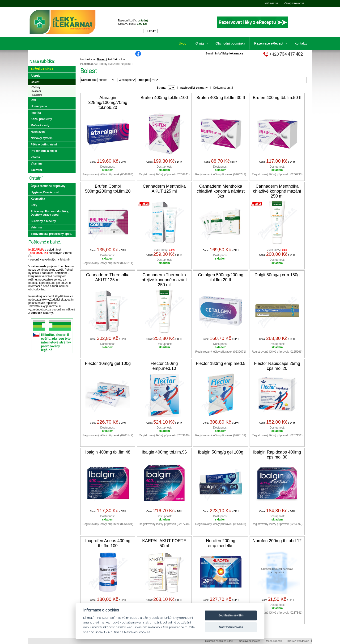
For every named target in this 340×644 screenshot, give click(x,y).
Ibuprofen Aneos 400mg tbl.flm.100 (108, 543)
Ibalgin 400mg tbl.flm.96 (164, 452)
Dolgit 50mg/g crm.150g (277, 275)
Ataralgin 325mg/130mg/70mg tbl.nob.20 (108, 103)
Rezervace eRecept (269, 43)
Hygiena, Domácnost (45, 192)
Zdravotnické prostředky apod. (51, 234)
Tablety (103, 64)
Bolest (101, 59)
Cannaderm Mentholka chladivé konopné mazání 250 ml (277, 191)
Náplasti (126, 64)
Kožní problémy (41, 119)
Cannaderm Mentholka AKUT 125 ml (164, 189)
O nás (200, 43)
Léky (34, 205)
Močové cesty (40, 125)
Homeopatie (39, 106)
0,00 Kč (142, 24)
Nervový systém (42, 138)
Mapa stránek (274, 641)
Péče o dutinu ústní (44, 144)
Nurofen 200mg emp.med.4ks (221, 543)
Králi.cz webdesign (298, 641)
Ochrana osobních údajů (219, 641)
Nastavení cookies (250, 641)
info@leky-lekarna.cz (229, 54)
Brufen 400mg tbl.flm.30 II (221, 98)
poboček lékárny (42, 313)
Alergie (36, 76)
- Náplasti (36, 95)
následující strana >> (194, 88)
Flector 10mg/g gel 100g (108, 363)
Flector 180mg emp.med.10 (164, 366)
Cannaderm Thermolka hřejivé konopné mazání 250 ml (164, 280)
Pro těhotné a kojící (44, 151)
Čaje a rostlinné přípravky (48, 186)
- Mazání (36, 91)
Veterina (36, 227)
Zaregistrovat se (294, 3)
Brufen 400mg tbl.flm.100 (164, 98)
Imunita (36, 113)
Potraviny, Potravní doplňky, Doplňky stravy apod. (50, 213)
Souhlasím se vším (231, 615)
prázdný (143, 21)
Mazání (114, 64)
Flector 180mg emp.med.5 (221, 363)
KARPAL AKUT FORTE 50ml (164, 543)
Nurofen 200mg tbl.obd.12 (277, 541)
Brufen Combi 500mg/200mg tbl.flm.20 (108, 189)
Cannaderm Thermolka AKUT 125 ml (108, 277)
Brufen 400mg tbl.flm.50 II (277, 98)
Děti (33, 100)
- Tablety (36, 87)
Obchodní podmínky (230, 43)
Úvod (183, 43)
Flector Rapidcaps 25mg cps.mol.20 (277, 366)
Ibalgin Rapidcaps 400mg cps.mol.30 (277, 455)
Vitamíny (37, 164)
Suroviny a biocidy (43, 221)
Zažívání (36, 170)
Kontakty (301, 43)
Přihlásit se (271, 3)
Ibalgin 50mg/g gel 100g (221, 452)
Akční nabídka (42, 69)
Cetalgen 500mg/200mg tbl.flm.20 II (221, 277)
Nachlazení (38, 132)
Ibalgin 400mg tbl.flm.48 (108, 452)
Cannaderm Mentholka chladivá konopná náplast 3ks (221, 191)
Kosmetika (38, 199)
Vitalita (35, 157)
